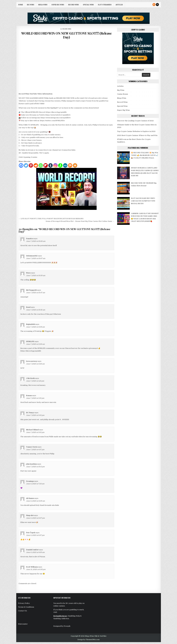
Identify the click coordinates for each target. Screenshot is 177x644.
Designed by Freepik (62, 626)
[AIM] (60, 165)
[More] (75, 165)
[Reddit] (36, 165)
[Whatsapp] (41, 165)
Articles (119, 5)
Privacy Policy (24, 603)
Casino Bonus (123, 94)
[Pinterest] (31, 165)
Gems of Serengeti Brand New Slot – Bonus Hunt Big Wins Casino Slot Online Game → (80, 221)
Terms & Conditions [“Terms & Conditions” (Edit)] (26, 607)
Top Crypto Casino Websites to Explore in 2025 (136, 131)
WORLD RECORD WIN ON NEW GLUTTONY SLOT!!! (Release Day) (67, 35)
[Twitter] (26, 165)
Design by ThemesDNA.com (88, 640)
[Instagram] (55, 165)
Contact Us (23, 611)
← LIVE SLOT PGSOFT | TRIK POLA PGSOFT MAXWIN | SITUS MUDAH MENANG (51, 219)
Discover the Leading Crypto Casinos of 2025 (135, 121)
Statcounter (23, 624)
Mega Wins (43, 5)
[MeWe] (65, 165)
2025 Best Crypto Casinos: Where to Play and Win (137, 135)
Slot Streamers (105, 5)
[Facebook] (21, 165)
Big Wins (31, 5)
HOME (21, 5)
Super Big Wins (58, 5)
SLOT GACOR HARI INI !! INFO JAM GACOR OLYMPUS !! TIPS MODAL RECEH (143, 201)
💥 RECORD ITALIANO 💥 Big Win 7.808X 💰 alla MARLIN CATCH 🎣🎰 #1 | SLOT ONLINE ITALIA (144, 155)
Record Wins (74, 5)
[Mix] (70, 165)
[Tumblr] (51, 165)
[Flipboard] (46, 165)
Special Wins (88, 5)
